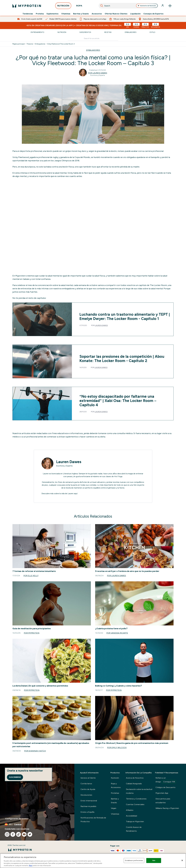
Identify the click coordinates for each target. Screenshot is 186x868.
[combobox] (128, 6)
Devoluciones (86, 795)
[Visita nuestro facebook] (13, 834)
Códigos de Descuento (165, 787)
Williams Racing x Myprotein (167, 808)
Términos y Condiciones (136, 799)
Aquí (31, 866)
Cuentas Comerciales (135, 804)
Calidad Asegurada (134, 784)
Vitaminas (66, 14)
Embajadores (131, 32)
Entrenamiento (37, 32)
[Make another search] (93, 39)
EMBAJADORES (93, 50)
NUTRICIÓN (63, 6)
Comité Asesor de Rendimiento (134, 829)
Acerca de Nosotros (135, 778)
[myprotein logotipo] (27, 6)
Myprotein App (162, 793)
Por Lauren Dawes (98, 73)
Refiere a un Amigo (166, 780)
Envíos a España (87, 812)
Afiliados (130, 810)
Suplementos (52, 14)
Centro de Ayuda (88, 789)
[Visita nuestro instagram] (7, 834)
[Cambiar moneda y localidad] (37, 824)
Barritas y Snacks (81, 14)
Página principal (19, 44)
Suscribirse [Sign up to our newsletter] (15, 777)
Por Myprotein (32, 633)
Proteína (40, 14)
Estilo (152, 32)
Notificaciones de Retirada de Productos (93, 820)
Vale (154, 860)
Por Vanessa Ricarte (117, 633)
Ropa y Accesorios (116, 785)
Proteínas (115, 793)
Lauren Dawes (101, 325)
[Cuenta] (163, 6)
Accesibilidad (131, 816)
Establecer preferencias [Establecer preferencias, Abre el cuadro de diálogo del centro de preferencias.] (134, 860)
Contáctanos (86, 784)
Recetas (108, 32)
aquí (76, 493)
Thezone (30, 44)
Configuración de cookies (17, 819)
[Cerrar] (182, 860)
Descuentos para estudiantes (163, 801)
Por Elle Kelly (31, 576)
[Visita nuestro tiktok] (19, 834)
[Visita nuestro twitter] (30, 834)
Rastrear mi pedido (88, 806)
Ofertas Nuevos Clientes (116, 14)
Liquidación (135, 14)
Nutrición (62, 32)
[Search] (102, 6)
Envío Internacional (89, 801)
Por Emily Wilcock (117, 748)
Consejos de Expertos (153, 14)
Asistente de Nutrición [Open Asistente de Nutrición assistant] (147, 6)
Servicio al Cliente (88, 778)
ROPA (79, 6)
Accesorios (97, 14)
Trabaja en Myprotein (135, 821)
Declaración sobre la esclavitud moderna (139, 791)
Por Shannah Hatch (35, 751)
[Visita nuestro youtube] (24, 834)
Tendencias (28, 14)
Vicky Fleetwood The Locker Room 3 (61, 44)
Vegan (114, 808)
